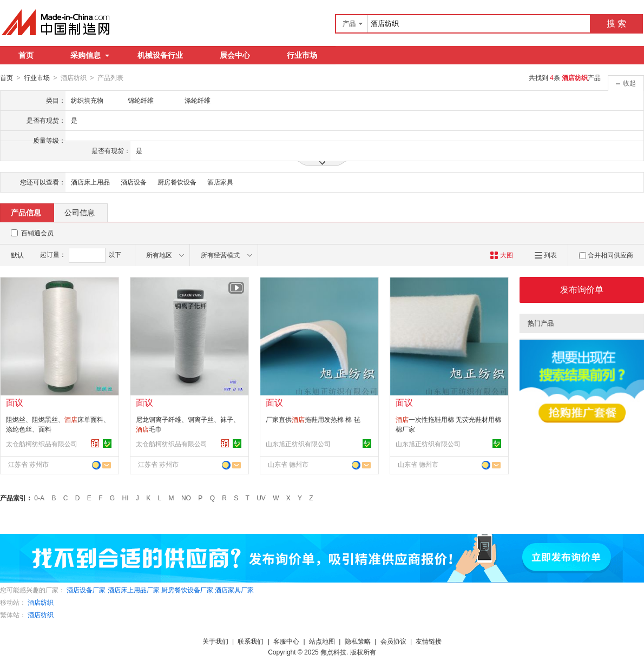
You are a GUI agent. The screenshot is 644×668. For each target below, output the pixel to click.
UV (261, 498)
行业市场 (302, 55)
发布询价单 (582, 289)
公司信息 (80, 212)
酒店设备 (134, 182)
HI (126, 498)
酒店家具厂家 (234, 590)
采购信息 (90, 55)
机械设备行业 (160, 55)
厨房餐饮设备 (177, 182)
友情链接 (429, 641)
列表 (546, 255)
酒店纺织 (41, 602)
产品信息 (26, 212)
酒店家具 (220, 182)
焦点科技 (333, 652)
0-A (39, 498)
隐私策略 (358, 641)
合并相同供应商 (606, 255)
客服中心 (286, 641)
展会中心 (235, 55)
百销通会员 (37, 233)
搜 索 (616, 24)
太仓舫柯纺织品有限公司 (42, 444)
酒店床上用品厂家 (134, 590)
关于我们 (215, 641)
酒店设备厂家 (86, 590)
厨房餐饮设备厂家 (187, 590)
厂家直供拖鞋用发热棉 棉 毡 (313, 419)
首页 (26, 55)
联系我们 (251, 641)
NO (186, 498)
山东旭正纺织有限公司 (298, 444)
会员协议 (393, 641)
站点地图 (322, 641)
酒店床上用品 (90, 182)
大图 (501, 255)
